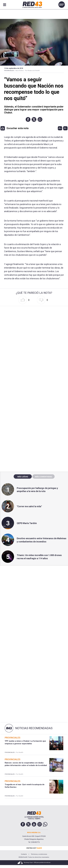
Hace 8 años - (20, 71)
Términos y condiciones (39, 854)
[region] (34, 417)
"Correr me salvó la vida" (29, 506)
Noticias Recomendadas (34, 728)
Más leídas (23, 477)
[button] (28, 119)
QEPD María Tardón (27, 523)
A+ (60, 128)
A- (65, 128)
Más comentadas (43, 477)
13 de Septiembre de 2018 (14, 68)
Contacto (24, 854)
